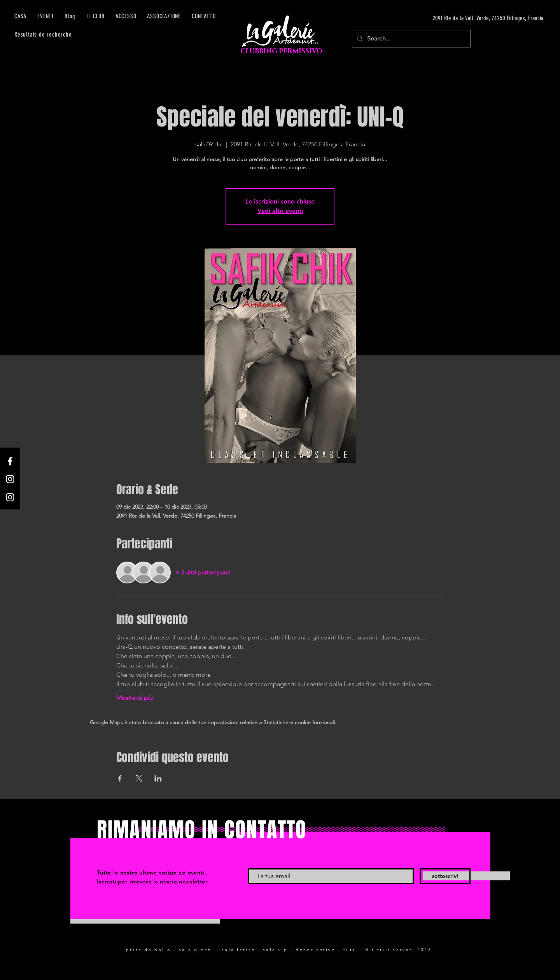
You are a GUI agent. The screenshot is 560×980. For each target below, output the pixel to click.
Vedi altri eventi (280, 211)
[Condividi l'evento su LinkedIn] (158, 778)
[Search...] (410, 39)
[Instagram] (10, 479)
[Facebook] (10, 461)
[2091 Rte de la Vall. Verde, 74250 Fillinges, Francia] (470, 18)
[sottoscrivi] (445, 876)
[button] (126, 16)
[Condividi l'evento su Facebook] (120, 778)
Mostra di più (135, 698)
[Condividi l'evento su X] (139, 778)
